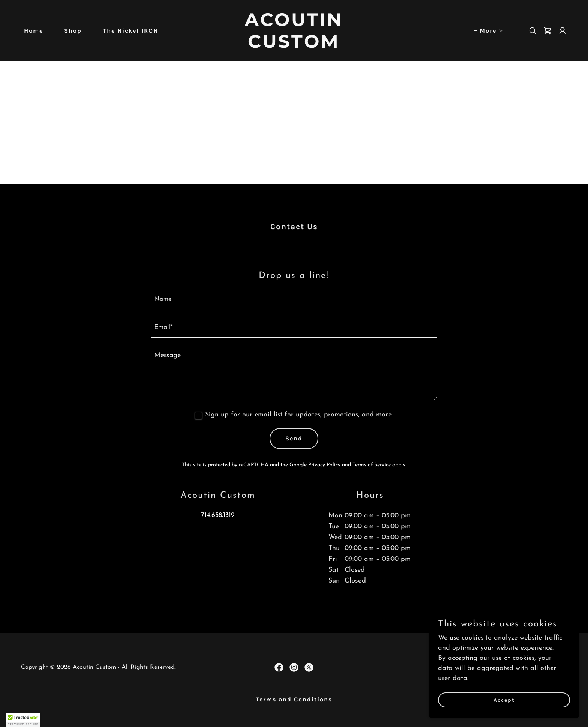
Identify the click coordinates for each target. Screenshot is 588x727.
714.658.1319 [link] (218, 515)
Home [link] (34, 31)
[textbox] (294, 300)
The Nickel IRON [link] (130, 31)
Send (294, 438)
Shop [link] (73, 31)
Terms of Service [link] (372, 465)
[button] (489, 31)
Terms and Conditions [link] (294, 699)
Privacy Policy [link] (324, 465)
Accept (504, 700)
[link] (294, 46)
